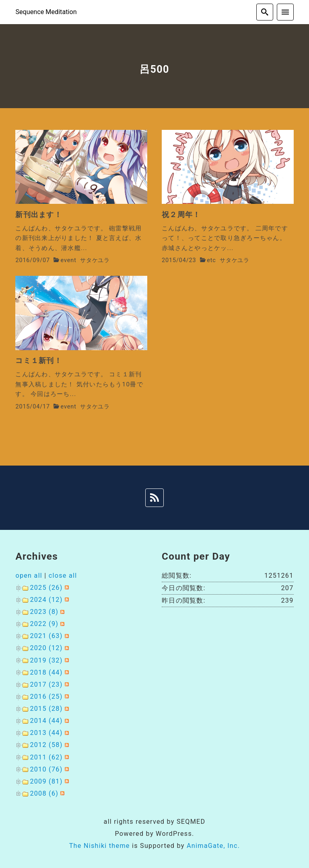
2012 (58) (46, 745)
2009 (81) (46, 781)
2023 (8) (44, 612)
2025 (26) (46, 588)
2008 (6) (44, 793)
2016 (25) (46, 697)
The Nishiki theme (100, 846)
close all (63, 576)
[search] (265, 12)
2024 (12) (46, 600)
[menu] (285, 12)
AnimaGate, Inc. (213, 846)
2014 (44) (46, 721)
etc (211, 260)
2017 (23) (46, 684)
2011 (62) (46, 757)
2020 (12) (46, 648)
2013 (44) (46, 733)
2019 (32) (46, 660)
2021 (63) (46, 636)
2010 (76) (46, 769)
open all (29, 576)
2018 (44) (46, 672)
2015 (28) (46, 709)
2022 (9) (44, 624)
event (69, 260)
